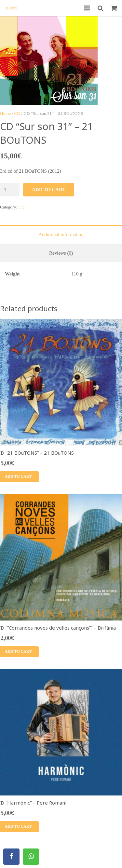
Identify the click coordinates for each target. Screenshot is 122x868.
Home (5, 113)
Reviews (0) (61, 253)
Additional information (61, 234)
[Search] (100, 8)
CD (17, 113)
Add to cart (49, 190)
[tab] (61, 234)
